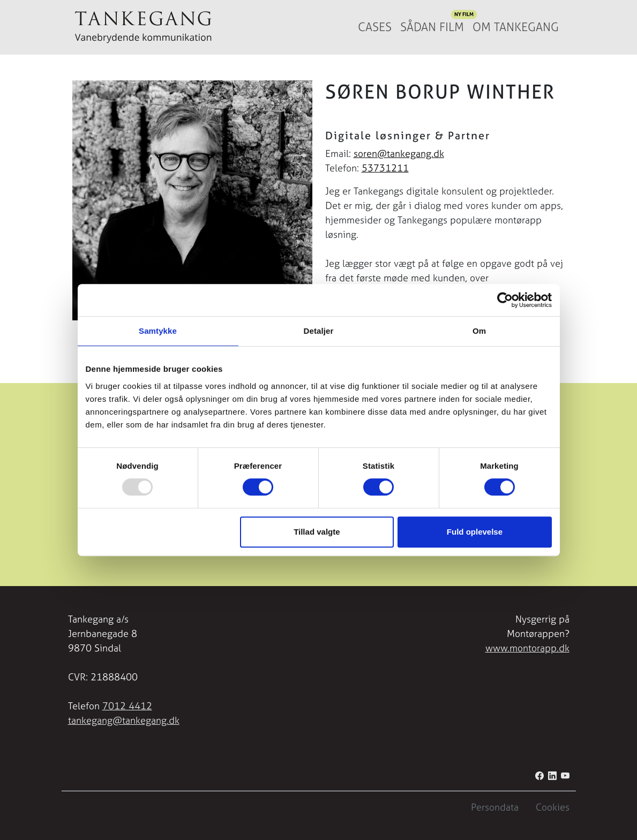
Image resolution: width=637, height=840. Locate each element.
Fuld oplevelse (475, 532)
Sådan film (434, 25)
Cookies (553, 807)
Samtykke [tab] (158, 331)
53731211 (385, 168)
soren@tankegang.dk (399, 153)
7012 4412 (127, 706)
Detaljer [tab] (319, 331)
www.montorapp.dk (527, 648)
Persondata (495, 807)
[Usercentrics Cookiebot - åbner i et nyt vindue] (505, 300)
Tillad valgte (317, 532)
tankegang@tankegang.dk (124, 720)
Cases (375, 27)
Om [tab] (479, 331)
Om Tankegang (516, 27)
